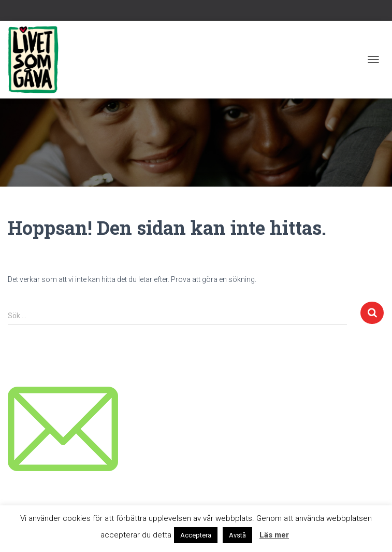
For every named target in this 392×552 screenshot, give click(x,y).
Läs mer (274, 535)
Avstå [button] (237, 535)
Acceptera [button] (196, 535)
